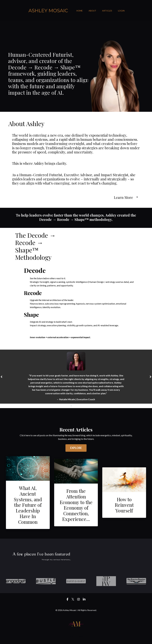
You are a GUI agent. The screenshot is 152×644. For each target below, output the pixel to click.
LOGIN (121, 11)
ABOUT (92, 11)
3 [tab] (81, 406)
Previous (1, 376)
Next (151, 376)
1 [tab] (71, 406)
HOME (80, 11)
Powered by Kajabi (76, 636)
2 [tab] (76, 406)
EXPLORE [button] (76, 448)
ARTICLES (107, 11)
